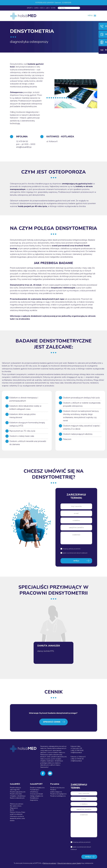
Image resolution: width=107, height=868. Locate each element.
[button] (90, 16)
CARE (36, 8)
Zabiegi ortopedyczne (37, 796)
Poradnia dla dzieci (16, 794)
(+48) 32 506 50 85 (77, 751)
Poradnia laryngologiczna (58, 794)
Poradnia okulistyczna (57, 788)
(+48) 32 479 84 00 (77, 759)
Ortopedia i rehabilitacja (18, 796)
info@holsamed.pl (76, 753)
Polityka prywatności (17, 804)
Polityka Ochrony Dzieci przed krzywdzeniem (18, 813)
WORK (53, 8)
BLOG (12, 810)
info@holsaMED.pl (24, 147)
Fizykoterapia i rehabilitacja (35, 791)
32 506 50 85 (67, 3)
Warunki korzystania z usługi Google (69, 863)
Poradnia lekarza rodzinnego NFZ (15, 789)
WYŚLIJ (76, 561)
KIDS (42, 8)
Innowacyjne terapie (36, 794)
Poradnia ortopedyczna (37, 788)
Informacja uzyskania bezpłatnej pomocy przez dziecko (17, 818)
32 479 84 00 (22, 141)
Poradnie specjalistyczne (18, 792)
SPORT (29, 8)
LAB (47, 8)
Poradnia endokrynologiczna (56, 791)
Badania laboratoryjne (17, 798)
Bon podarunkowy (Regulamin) (16, 807)
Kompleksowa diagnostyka (34, 799)
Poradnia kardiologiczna (58, 796)
